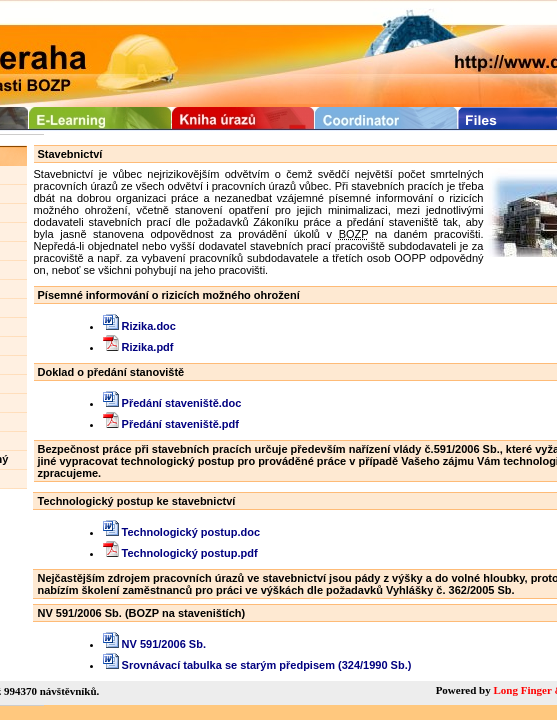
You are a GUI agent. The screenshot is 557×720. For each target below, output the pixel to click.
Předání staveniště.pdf (171, 424)
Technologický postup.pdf (180, 553)
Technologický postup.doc (182, 532)
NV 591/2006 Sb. (154, 644)
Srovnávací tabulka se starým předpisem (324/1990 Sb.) (257, 665)
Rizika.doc (139, 326)
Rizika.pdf (138, 347)
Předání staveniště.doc (172, 403)
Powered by (465, 690)
